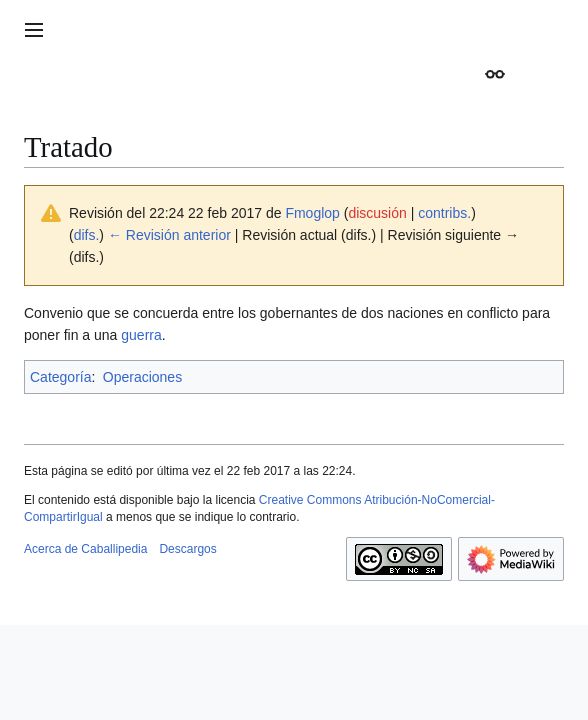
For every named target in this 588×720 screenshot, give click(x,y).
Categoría (60, 377)
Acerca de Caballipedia (85, 549)
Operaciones (142, 377)
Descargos (187, 549)
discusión (377, 213)
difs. (87, 235)
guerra (141, 335)
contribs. (444, 213)
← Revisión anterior (169, 235)
